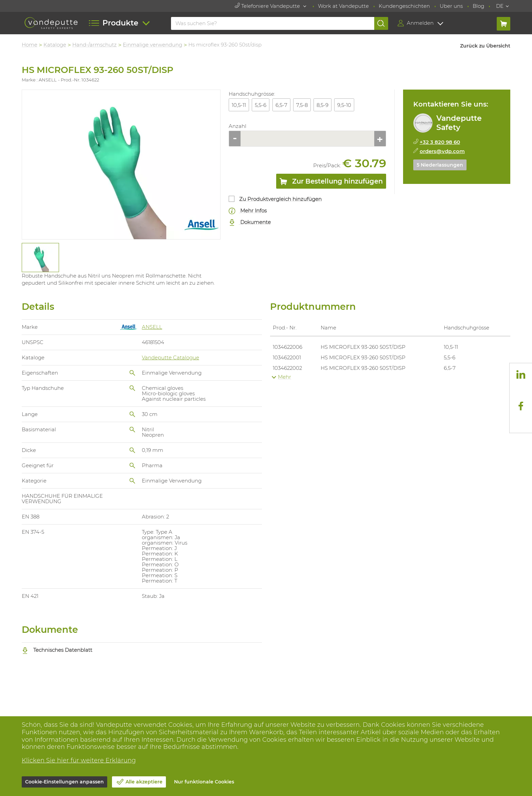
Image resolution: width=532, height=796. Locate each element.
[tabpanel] (40, 258)
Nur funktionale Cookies (204, 782)
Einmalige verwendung (153, 45)
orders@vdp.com (442, 151)
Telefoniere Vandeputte (268, 6)
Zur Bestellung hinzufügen (331, 183)
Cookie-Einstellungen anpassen (64, 782)
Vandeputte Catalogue (170, 357)
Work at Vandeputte (343, 6)
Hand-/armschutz (94, 45)
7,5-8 (302, 105)
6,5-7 (281, 105)
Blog (478, 6)
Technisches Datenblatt (57, 650)
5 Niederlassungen (440, 165)
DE (500, 6)
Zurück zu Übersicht (485, 46)
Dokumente (250, 222)
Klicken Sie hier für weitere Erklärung (79, 760)
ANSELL (152, 327)
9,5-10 (344, 105)
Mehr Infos (248, 211)
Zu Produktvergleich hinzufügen (280, 199)
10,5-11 (239, 105)
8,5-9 (322, 105)
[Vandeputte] (51, 23)
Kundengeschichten (404, 6)
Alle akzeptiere (144, 782)
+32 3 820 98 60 (440, 142)
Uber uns (451, 6)
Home (30, 45)
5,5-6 (261, 105)
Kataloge (55, 45)
